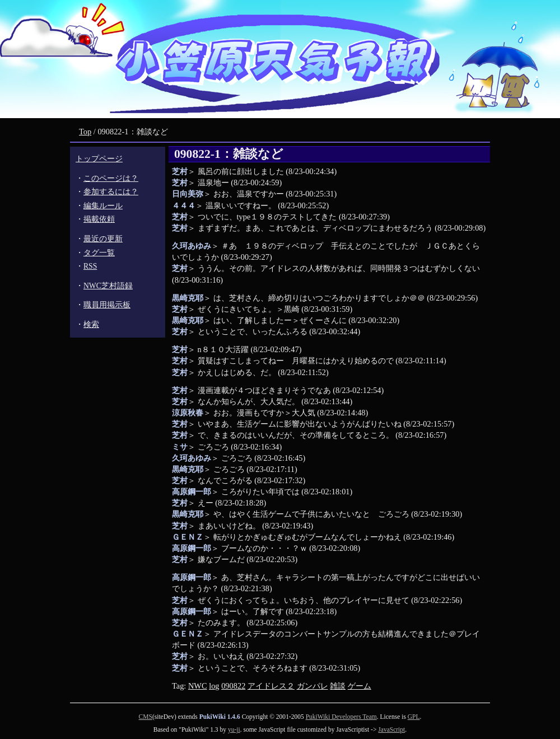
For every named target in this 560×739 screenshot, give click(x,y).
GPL (414, 717)
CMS (146, 717)
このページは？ (111, 178)
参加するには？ (111, 192)
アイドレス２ (271, 686)
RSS (90, 266)
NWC (198, 686)
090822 (233, 686)
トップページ (99, 159)
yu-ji (234, 729)
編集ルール (103, 206)
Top (85, 132)
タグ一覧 (99, 253)
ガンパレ (312, 686)
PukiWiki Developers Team (341, 717)
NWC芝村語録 (108, 286)
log (214, 686)
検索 (91, 324)
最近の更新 (103, 239)
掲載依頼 (99, 219)
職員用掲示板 (107, 305)
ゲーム (360, 686)
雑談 (338, 686)
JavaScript (391, 729)
